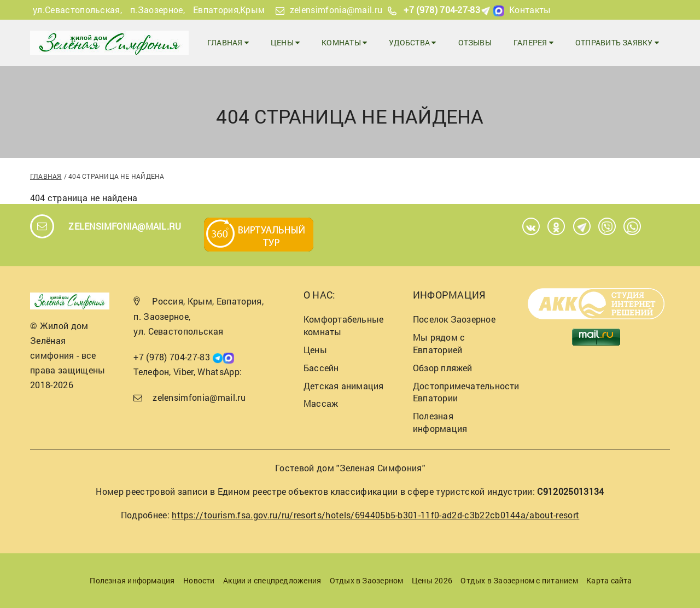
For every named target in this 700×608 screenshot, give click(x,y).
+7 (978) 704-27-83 (442, 10)
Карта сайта (609, 580)
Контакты (530, 10)
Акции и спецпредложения (272, 580)
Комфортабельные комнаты (343, 325)
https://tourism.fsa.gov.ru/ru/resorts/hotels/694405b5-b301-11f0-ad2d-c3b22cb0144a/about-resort (375, 515)
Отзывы (475, 42)
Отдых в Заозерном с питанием (519, 580)
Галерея (533, 42)
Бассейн (321, 368)
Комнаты (344, 42)
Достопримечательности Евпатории (466, 392)
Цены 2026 (432, 580)
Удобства (412, 42)
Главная (228, 42)
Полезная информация (440, 422)
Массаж (321, 403)
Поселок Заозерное (454, 319)
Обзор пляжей (443, 368)
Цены (285, 42)
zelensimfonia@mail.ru (336, 10)
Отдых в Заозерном (367, 580)
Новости (199, 580)
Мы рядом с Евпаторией (439, 343)
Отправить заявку (617, 42)
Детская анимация (344, 386)
